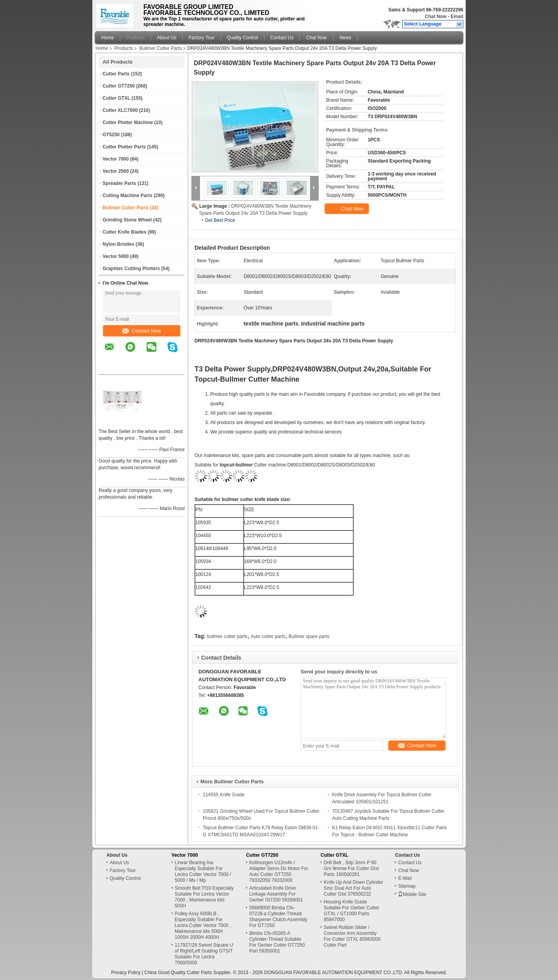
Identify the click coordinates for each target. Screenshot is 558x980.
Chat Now (436, 16)
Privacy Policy (126, 973)
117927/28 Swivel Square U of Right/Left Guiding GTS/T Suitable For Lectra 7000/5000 (204, 954)
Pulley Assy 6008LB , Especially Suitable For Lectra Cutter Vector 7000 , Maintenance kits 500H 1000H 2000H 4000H (203, 925)
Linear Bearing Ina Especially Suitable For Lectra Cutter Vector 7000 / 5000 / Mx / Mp (203, 871)
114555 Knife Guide (224, 795)
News (345, 38)
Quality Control (242, 38)
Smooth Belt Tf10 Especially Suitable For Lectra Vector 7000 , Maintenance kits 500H (204, 897)
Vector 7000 (116, 159)
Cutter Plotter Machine (128, 122)
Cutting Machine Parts (128, 196)
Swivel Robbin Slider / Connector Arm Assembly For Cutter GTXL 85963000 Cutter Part (352, 936)
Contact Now (141, 331)
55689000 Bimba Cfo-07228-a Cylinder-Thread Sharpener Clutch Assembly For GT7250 (278, 917)
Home (108, 38)
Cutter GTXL (116, 98)
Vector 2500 (116, 171)
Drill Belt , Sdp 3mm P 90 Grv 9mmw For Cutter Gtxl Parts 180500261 (351, 868)
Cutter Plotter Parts (124, 147)
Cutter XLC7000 (120, 110)
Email (457, 16)
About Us (166, 38)
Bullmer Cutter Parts (160, 48)
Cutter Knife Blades (124, 232)
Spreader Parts (119, 183)
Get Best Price (220, 220)
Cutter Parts (116, 74)
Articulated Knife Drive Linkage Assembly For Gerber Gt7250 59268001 (276, 894)
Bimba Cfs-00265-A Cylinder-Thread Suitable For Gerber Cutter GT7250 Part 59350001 (277, 942)
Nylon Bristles (118, 244)
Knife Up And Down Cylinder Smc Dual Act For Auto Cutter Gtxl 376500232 (353, 888)
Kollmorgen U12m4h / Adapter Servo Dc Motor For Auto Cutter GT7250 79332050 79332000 (279, 871)
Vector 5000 (116, 256)
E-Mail (405, 878)
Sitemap (407, 886)
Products (135, 38)
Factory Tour (202, 38)
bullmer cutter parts (227, 636)
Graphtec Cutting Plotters (131, 269)
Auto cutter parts (268, 636)
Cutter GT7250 (119, 86)
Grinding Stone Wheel (127, 220)
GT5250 (111, 135)
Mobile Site (412, 894)
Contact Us (282, 38)
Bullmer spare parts (309, 636)
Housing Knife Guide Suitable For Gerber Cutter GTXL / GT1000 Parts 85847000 (352, 911)
